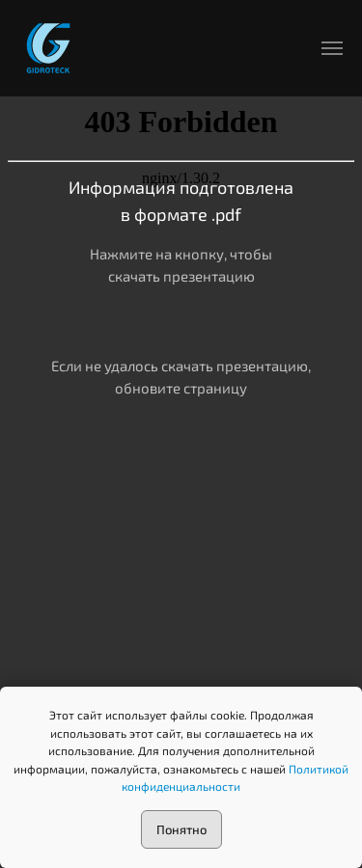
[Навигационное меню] (332, 48)
